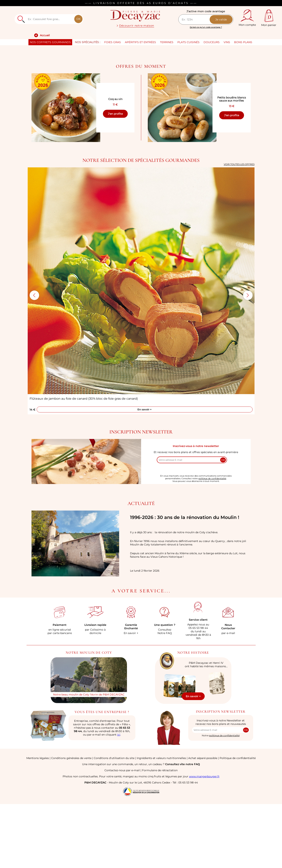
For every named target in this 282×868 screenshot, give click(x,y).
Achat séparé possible (203, 822)
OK (78, 19)
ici (119, 799)
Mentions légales (38, 822)
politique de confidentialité (212, 542)
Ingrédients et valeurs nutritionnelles (161, 822)
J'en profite (115, 178)
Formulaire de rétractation (160, 834)
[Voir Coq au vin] (66, 172)
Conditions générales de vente (71, 822)
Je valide (221, 19)
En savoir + (145, 473)
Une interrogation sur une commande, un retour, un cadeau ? (141, 828)
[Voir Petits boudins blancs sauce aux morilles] (182, 172)
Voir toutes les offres (239, 228)
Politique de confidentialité (238, 822)
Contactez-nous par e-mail (122, 834)
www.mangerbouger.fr (204, 840)
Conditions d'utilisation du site (114, 822)
